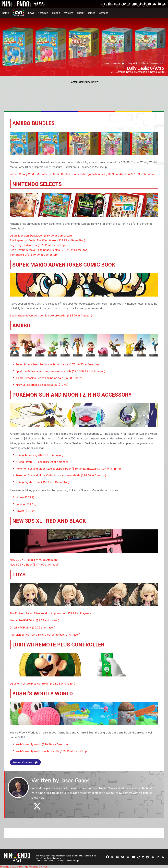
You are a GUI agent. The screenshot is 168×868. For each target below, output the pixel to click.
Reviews (69, 13)
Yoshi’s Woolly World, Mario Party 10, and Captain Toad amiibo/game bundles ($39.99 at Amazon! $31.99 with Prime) (82, 174)
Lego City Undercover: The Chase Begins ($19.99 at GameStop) (49, 250)
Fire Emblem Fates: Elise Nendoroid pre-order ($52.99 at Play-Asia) (51, 613)
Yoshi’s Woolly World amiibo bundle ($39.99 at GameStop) (52, 751)
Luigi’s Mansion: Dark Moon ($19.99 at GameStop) (41, 236)
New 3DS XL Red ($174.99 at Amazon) (34, 560)
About (80, 13)
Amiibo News (125, 72)
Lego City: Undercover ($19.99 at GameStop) (38, 245)
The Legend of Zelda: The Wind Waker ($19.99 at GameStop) (48, 240)
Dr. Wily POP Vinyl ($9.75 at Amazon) (33, 628)
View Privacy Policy (45, 861)
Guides (56, 13)
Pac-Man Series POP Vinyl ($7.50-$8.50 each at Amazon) (45, 635)
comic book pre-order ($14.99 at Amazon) (51, 315)
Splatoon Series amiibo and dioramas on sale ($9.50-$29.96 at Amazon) (60, 371)
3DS (114, 72)
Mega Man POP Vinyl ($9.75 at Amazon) (35, 620)
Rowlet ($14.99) (26, 511)
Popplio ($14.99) (26, 504)
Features (43, 13)
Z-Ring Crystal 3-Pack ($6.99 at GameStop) (42, 482)
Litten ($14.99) (25, 497)
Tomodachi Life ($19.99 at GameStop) (34, 255)
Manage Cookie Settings (68, 861)
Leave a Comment (112, 63)
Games (91, 13)
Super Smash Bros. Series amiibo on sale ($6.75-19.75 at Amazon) (57, 364)
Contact (103, 13)
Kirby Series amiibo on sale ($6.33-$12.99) (42, 385)
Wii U (161, 72)
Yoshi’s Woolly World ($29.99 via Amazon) (42, 744)
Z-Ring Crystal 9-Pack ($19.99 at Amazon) (42, 462)
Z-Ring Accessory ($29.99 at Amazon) (39, 455)
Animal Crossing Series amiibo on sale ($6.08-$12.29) (49, 378)
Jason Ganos (155, 63)
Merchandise (141, 72)
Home (6, 13)
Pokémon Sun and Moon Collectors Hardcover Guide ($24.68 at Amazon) (61, 475)
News (31, 13)
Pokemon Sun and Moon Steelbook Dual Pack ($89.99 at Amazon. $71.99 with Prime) (68, 469)
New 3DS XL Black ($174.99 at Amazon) (35, 565)
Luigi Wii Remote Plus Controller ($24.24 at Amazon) (42, 684)
